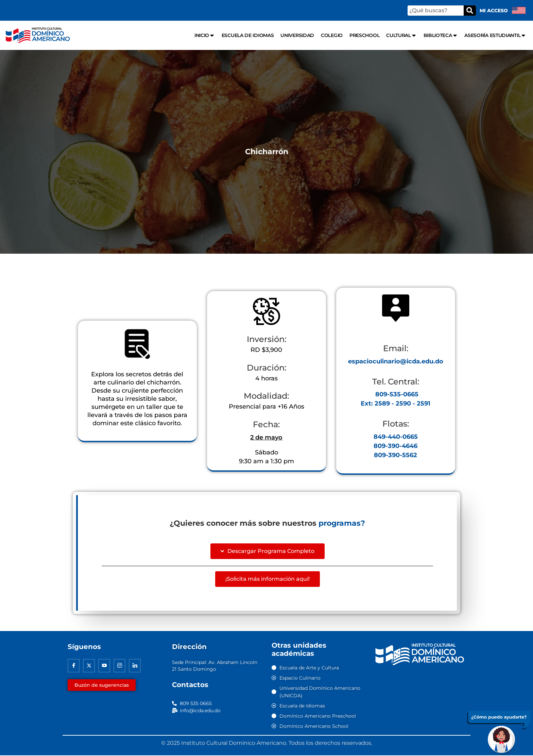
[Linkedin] (135, 666)
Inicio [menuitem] (205, 35)
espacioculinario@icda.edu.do (396, 361)
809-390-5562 (396, 455)
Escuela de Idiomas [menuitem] (248, 35)
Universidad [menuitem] (297, 35)
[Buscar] (470, 11)
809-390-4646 (396, 446)
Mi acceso (494, 11)
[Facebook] (74, 666)
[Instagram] (119, 666)
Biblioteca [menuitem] (441, 35)
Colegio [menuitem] (332, 35)
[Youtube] (104, 666)
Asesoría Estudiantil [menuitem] (495, 35)
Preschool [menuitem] (364, 35)
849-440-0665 (396, 437)
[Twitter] (89, 666)
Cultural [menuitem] (401, 35)
